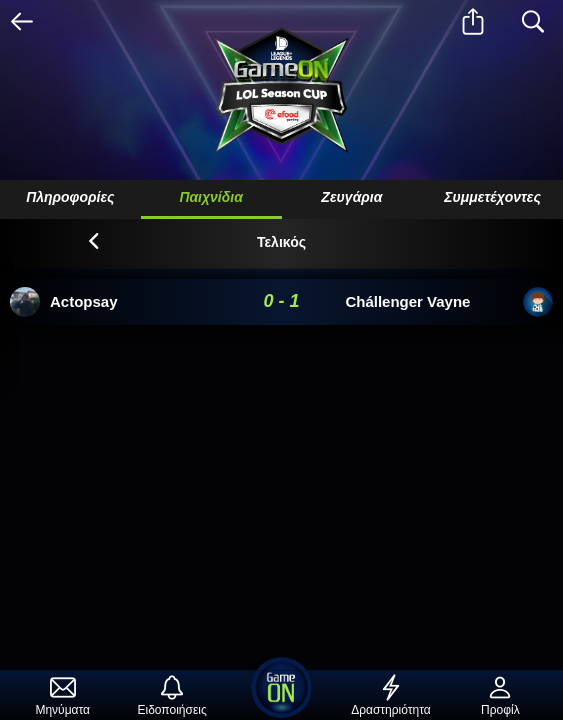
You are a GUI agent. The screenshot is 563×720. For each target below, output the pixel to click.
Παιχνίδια (211, 197)
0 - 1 (281, 301)
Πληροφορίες (70, 197)
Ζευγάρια (351, 197)
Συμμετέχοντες (492, 197)
